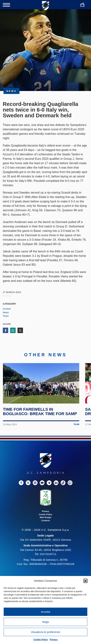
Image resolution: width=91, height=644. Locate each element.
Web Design (45, 518)
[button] (85, 581)
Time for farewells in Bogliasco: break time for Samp (40, 413)
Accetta (45, 612)
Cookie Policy (41, 640)
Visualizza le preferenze (45, 632)
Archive (7, 309)
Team (6, 316)
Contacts (45, 521)
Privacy (54, 640)
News (6, 312)
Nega (46, 622)
